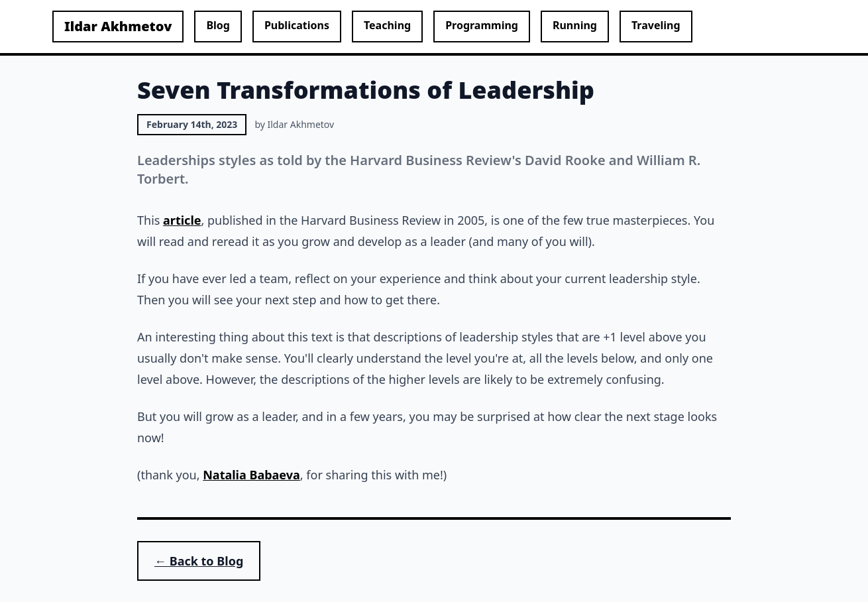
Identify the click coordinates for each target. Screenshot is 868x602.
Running (575, 25)
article (182, 220)
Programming (482, 25)
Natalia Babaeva (251, 475)
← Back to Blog (199, 561)
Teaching (387, 25)
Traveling (656, 25)
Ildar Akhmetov (118, 26)
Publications (297, 25)
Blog (218, 25)
